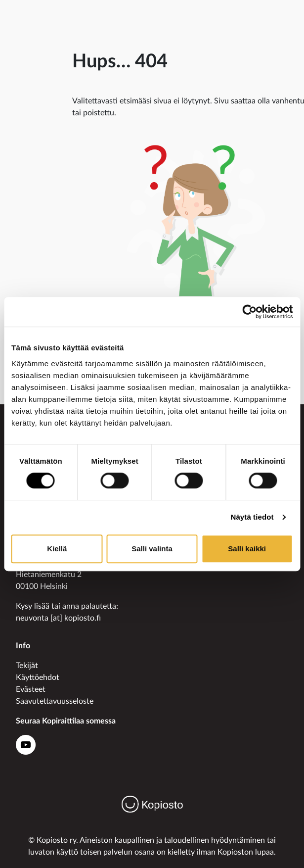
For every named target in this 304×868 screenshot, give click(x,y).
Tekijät (27, 666)
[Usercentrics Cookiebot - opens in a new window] (249, 312)
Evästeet (31, 689)
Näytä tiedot (252, 517)
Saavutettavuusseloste (55, 701)
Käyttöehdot (38, 677)
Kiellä (57, 549)
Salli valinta (152, 549)
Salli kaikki (247, 549)
